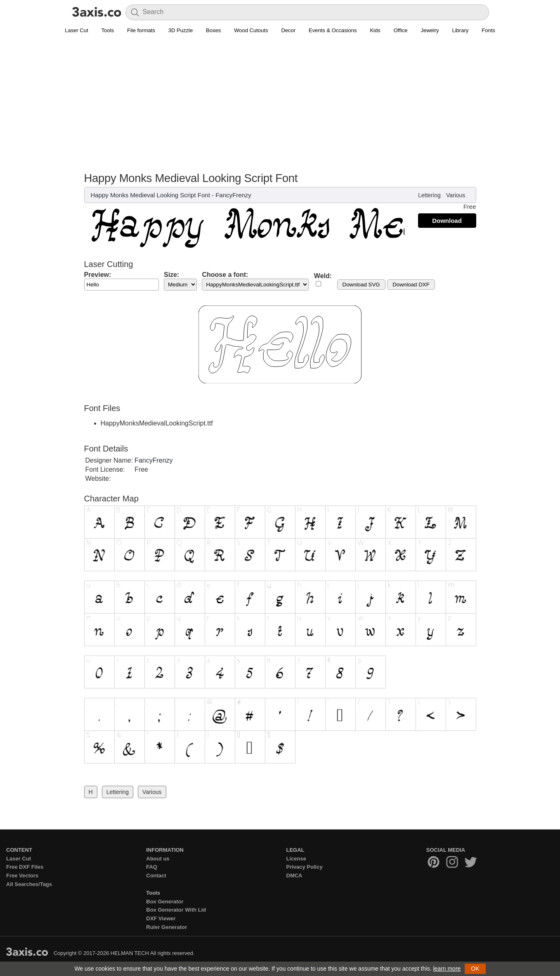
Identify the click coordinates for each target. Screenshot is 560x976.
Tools (108, 30)
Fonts (488, 30)
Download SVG (361, 285)
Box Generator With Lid (176, 910)
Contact (156, 876)
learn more (447, 969)
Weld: (323, 276)
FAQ (152, 867)
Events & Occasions (333, 30)
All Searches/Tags (29, 884)
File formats (141, 30)
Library (461, 30)
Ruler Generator (167, 927)
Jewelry (430, 30)
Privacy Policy (305, 867)
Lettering (429, 195)
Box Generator (165, 902)
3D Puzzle (181, 30)
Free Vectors (22, 876)
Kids (375, 30)
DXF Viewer (161, 918)
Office (401, 30)
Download (447, 221)
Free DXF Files (25, 867)
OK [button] (475, 969)
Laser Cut (76, 30)
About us (158, 859)
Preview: (98, 275)
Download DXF (411, 285)
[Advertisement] (280, 99)
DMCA (294, 876)
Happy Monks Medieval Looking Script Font (150, 195)
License (296, 859)
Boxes (213, 30)
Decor (288, 30)
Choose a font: (225, 275)
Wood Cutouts (251, 30)
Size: (171, 275)
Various (456, 195)
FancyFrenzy (233, 195)
